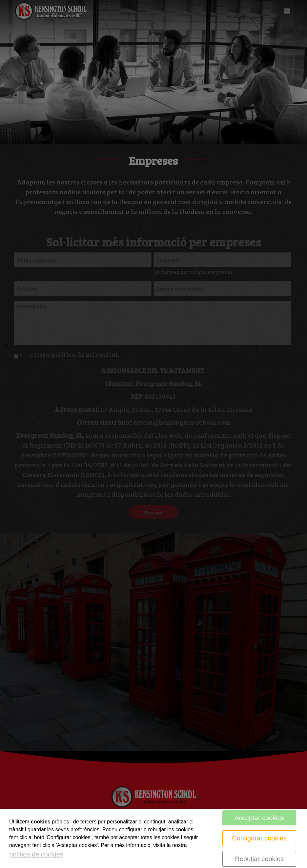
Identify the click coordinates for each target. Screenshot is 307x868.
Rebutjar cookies (259, 859)
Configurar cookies (259, 838)
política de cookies (36, 854)
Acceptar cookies (259, 818)
